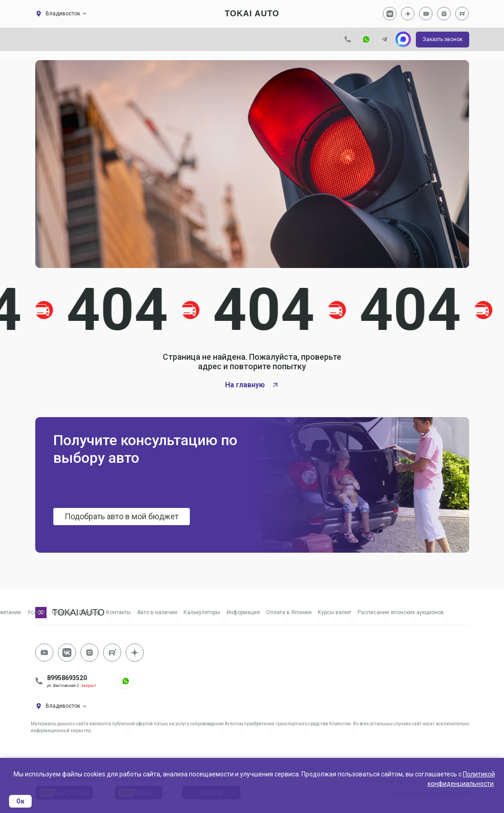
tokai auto (252, 14)
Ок (20, 801)
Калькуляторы (202, 612)
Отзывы (62, 612)
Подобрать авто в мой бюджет (122, 516)
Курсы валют (334, 612)
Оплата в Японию (289, 612)
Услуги (36, 612)
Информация (243, 612)
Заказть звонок (443, 39)
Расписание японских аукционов (401, 612)
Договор (89, 612)
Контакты (118, 612)
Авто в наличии (157, 612)
